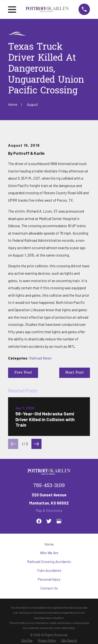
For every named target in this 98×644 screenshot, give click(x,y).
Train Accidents (49, 570)
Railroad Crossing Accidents (49, 562)
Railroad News (40, 358)
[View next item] (37, 444)
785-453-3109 (49, 486)
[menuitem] (27, 640)
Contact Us (49, 588)
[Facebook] (39, 521)
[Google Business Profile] (59, 521)
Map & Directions (49, 510)
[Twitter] (49, 521)
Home (49, 544)
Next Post (74, 373)
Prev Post (23, 373)
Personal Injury (49, 579)
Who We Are (49, 553)
